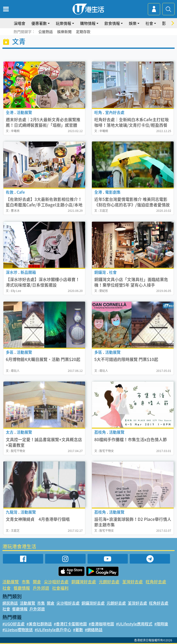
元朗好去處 (109, 582)
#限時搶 (161, 624)
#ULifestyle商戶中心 (53, 630)
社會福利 (60, 588)
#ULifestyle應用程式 (134, 624)
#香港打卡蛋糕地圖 (70, 624)
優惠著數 (39, 23)
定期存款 (83, 32)
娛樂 (133, 23)
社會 (149, 23)
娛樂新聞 (64, 32)
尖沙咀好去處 (56, 582)
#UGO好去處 (14, 624)
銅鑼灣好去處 (84, 582)
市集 (26, 582)
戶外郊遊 (41, 588)
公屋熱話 (46, 32)
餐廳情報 (22, 588)
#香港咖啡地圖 (101, 624)
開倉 (37, 582)
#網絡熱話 (94, 630)
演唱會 (20, 23)
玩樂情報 (63, 23)
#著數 (78, 630)
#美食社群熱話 (39, 624)
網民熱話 (10, 603)
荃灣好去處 (133, 582)
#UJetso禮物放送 (18, 630)
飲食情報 (112, 23)
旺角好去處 (156, 582)
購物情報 (88, 23)
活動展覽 (11, 582)
